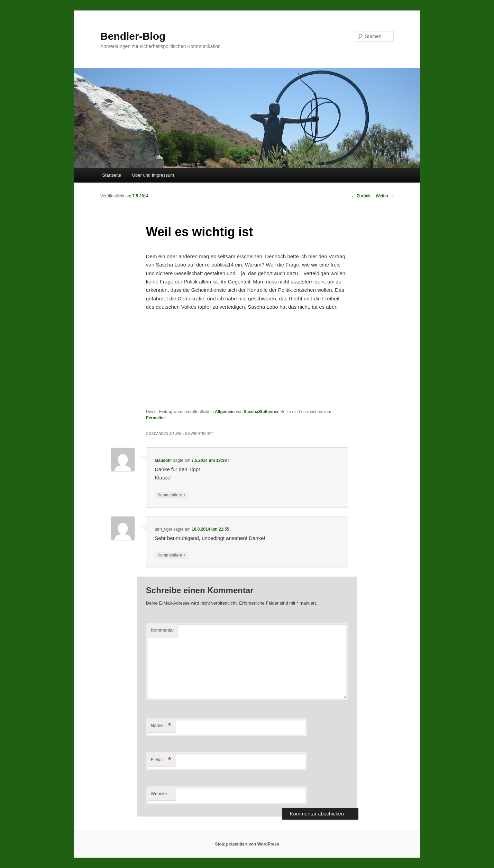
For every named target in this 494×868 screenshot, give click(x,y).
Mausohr (163, 460)
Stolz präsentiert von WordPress (247, 844)
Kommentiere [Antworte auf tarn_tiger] (171, 555)
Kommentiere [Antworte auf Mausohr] (171, 495)
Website (159, 794)
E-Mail (161, 760)
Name (161, 726)
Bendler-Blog (133, 36)
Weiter (385, 196)
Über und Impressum (153, 175)
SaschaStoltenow (261, 412)
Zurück (361, 196)
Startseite (112, 175)
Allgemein (225, 412)
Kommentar (162, 630)
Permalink (156, 418)
